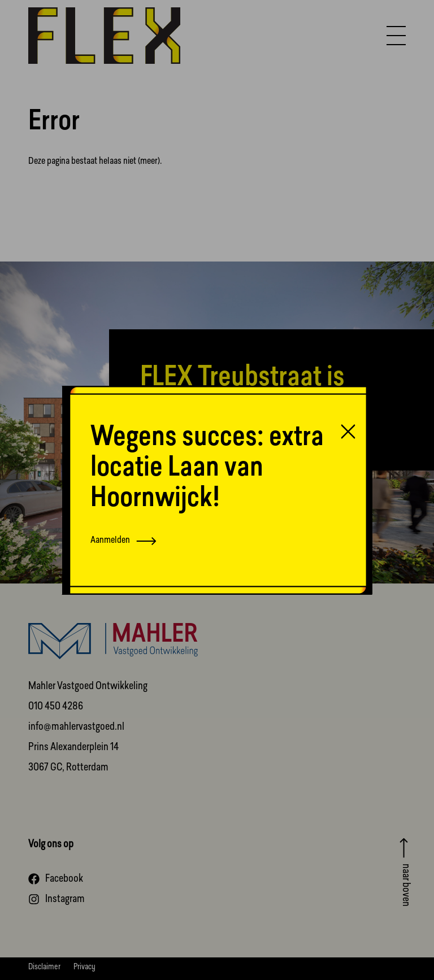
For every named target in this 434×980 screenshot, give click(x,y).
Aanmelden (123, 541)
